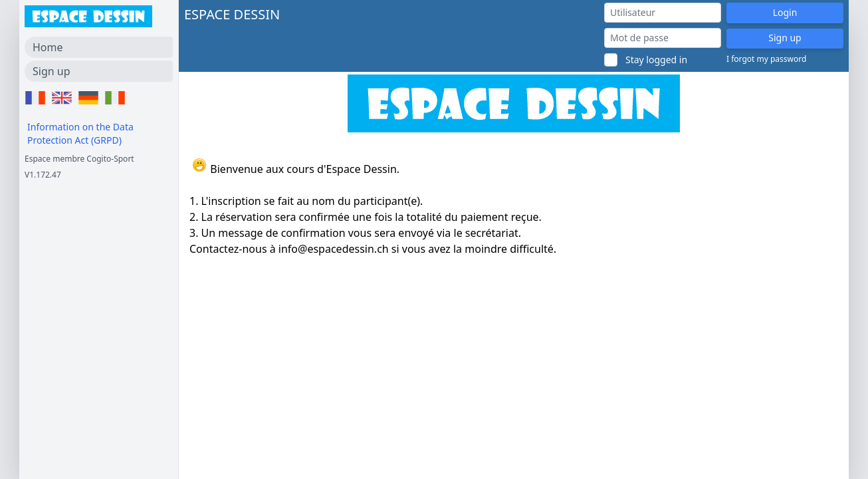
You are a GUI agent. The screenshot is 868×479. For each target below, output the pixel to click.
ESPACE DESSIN (232, 14)
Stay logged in (656, 60)
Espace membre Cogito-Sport (79, 159)
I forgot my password (766, 59)
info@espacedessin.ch (334, 249)
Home (48, 47)
